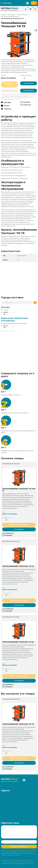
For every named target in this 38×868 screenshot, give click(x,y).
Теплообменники (23, 15)
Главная (4, 15)
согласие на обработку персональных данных (16, 96)
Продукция (11, 15)
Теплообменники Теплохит (10, 17)
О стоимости (28, 83)
